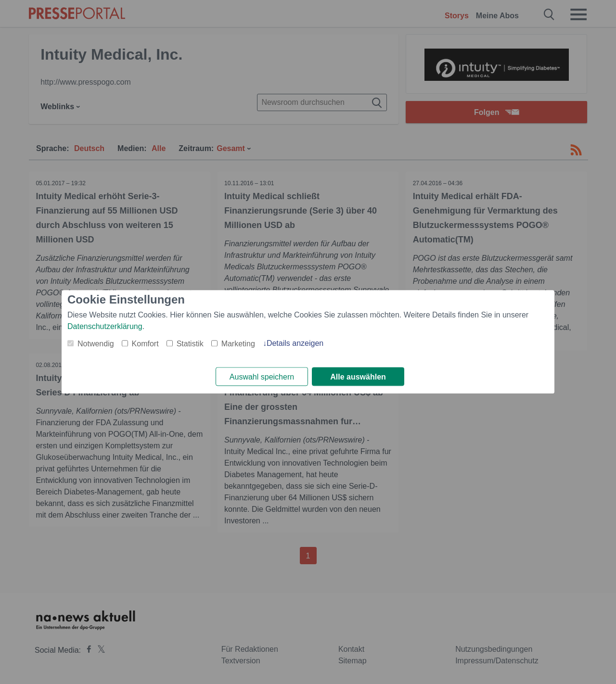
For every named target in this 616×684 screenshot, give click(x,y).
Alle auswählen (358, 377)
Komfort (145, 344)
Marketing (238, 344)
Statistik (190, 344)
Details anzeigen (295, 343)
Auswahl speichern (262, 377)
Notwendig (96, 344)
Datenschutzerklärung (105, 326)
